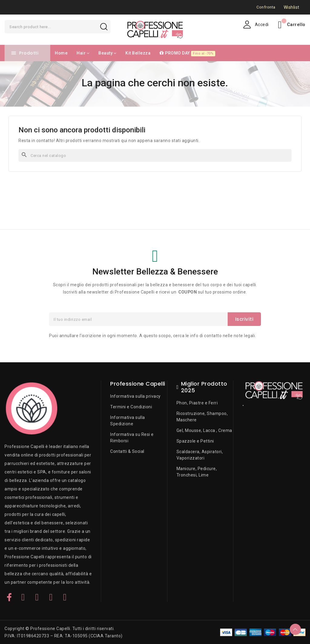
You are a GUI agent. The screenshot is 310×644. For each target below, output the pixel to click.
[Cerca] (155, 155)
